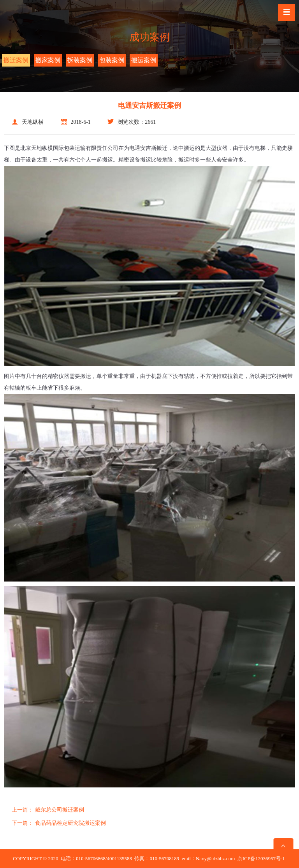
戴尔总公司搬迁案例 (48, 810)
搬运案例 (144, 60)
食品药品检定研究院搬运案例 (59, 823)
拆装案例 (80, 60)
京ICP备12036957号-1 (261, 858)
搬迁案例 (16, 60)
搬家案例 (48, 60)
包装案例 (112, 60)
